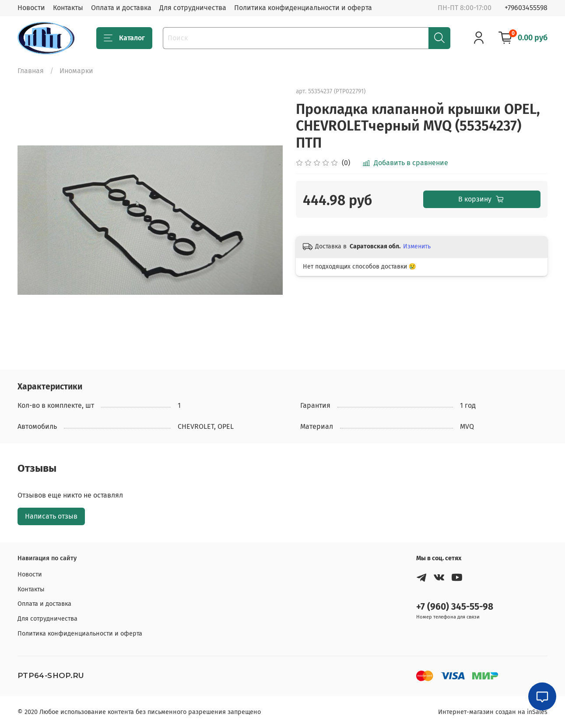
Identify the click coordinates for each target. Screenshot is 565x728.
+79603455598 (526, 8)
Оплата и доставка (121, 8)
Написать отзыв (51, 516)
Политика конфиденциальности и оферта (303, 8)
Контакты (68, 8)
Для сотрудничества (193, 8)
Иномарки (76, 71)
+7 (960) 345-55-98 (455, 607)
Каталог (124, 38)
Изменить (417, 246)
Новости (31, 8)
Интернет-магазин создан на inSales (493, 712)
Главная (31, 71)
